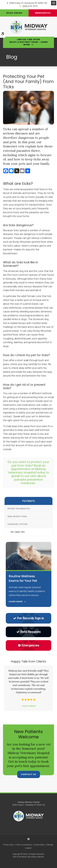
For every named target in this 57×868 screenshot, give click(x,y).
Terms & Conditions (24, 845)
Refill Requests (28, 632)
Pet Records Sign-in (28, 618)
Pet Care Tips (18, 532)
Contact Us (29, 774)
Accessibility (39, 845)
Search (29, 848)
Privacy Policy (9, 845)
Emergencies (43, 13)
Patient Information (19, 509)
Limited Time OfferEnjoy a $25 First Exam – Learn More (29, 42)
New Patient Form (17, 516)
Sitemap (50, 845)
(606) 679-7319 (30, 6)
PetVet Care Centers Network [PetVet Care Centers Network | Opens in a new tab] (33, 857)
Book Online (14, 13)
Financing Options (18, 524)
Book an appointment (28, 467)
